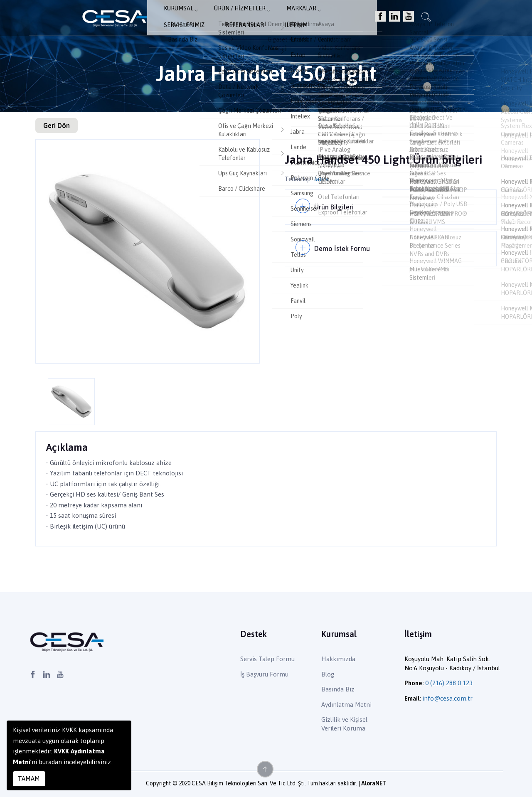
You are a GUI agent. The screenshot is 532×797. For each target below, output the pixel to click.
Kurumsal (150, 19)
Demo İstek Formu (344, 244)
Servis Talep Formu (267, 659)
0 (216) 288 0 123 (449, 683)
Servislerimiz (311, 19)
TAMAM (29, 779)
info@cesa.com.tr (447, 698)
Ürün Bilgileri (335, 205)
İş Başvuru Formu (264, 674)
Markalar (263, 19)
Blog (328, 674)
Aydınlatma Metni (346, 705)
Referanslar (364, 19)
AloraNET (374, 783)
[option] (148, 251)
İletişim (408, 19)
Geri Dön (57, 125)
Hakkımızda (338, 659)
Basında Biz (338, 689)
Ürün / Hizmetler (207, 19)
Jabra (321, 179)
